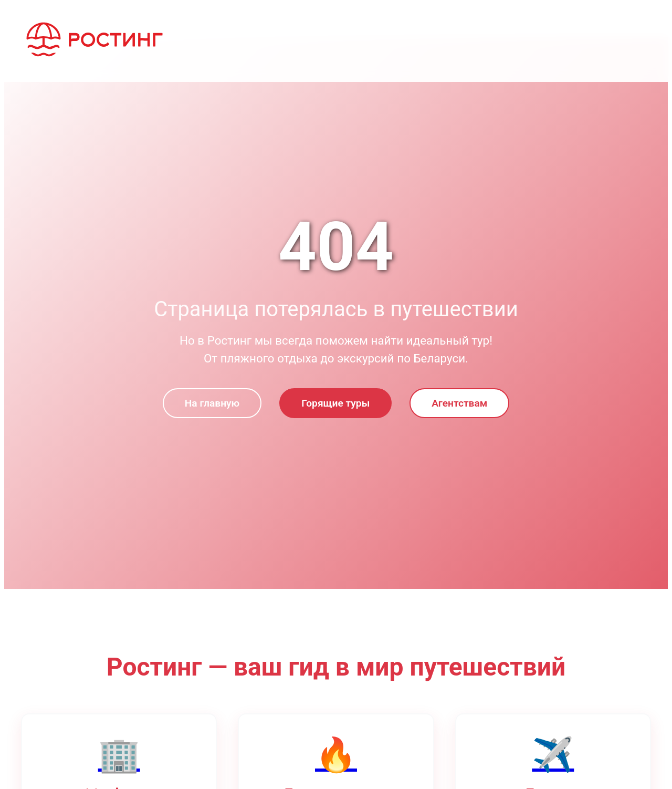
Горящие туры (335, 403)
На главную (212, 403)
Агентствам (459, 403)
